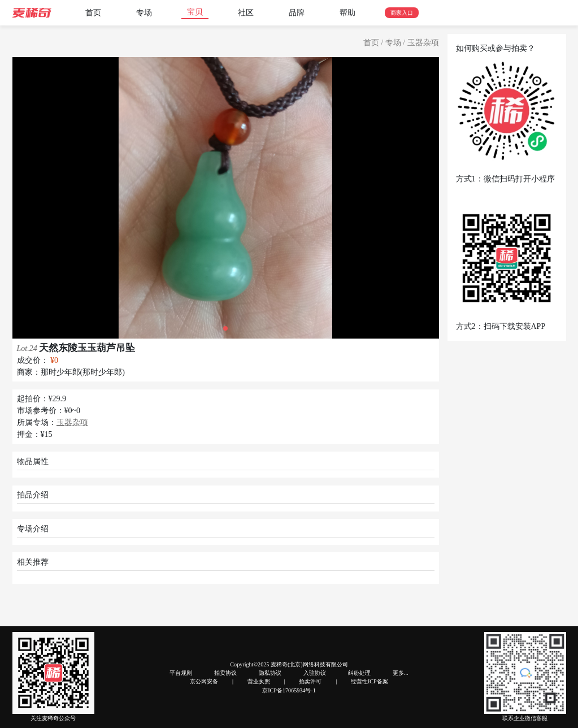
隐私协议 (270, 673)
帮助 (347, 13)
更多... (401, 673)
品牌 (297, 13)
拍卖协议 (225, 673)
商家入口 (402, 13)
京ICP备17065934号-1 (289, 690)
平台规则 (181, 673)
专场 (144, 13)
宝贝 (195, 12)
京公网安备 (204, 681)
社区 (246, 13)
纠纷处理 (359, 673)
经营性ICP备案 (370, 681)
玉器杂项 (423, 43)
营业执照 (259, 681)
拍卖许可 (310, 681)
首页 (93, 13)
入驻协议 (315, 673)
